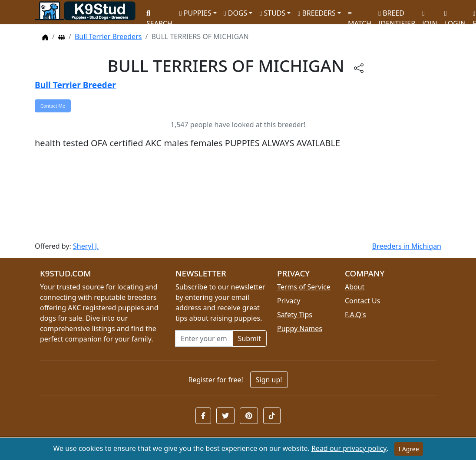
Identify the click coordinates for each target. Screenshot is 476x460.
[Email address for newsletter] (204, 338)
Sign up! (269, 380)
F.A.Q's (355, 315)
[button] (203, 416)
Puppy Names (300, 329)
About (355, 287)
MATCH (360, 15)
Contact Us (362, 301)
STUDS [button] (272, 13)
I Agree (408, 449)
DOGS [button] (236, 13)
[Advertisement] (238, 195)
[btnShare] (359, 67)
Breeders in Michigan (407, 246)
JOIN (430, 15)
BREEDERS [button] (316, 13)
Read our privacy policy (349, 448)
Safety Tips (295, 315)
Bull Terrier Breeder (75, 85)
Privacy (289, 301)
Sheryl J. (86, 246)
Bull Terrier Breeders (108, 36)
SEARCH (159, 15)
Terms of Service (304, 287)
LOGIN (455, 15)
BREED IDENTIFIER (397, 15)
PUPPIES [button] (195, 13)
